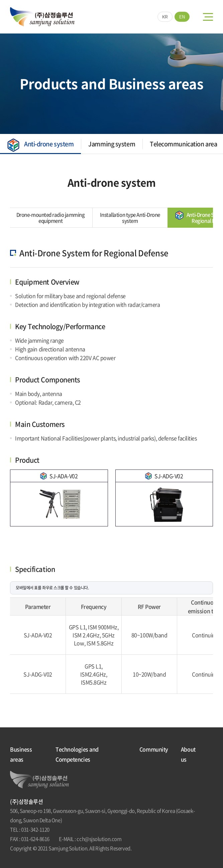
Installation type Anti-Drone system (101, 218)
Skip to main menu (0, 0)
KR (165, 17)
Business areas (21, 754)
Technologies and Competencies (77, 754)
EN (182, 17)
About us (188, 754)
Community (154, 749)
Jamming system (110, 144)
